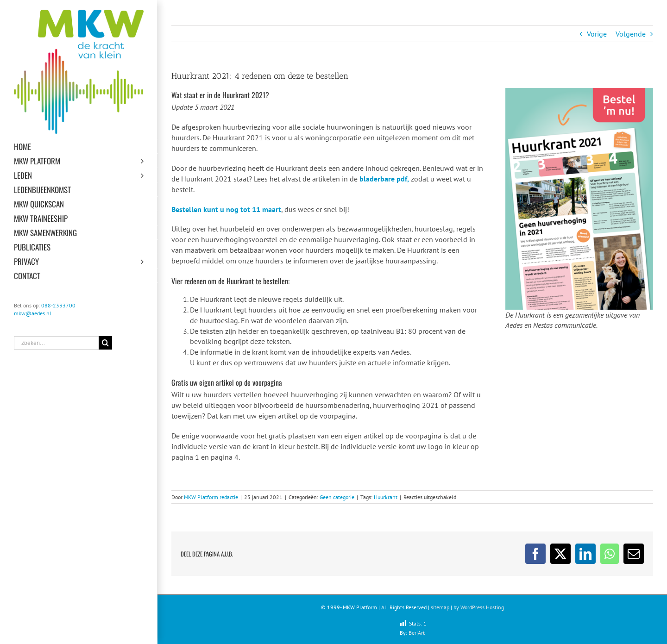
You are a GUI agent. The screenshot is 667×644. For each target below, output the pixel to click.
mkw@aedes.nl (33, 313)
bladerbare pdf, (384, 179)
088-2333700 (58, 305)
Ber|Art (417, 633)
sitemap (440, 607)
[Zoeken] (105, 343)
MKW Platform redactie (211, 497)
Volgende (631, 34)
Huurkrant (386, 497)
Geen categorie (337, 497)
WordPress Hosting (482, 607)
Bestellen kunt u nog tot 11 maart (226, 209)
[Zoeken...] (56, 343)
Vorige (597, 34)
